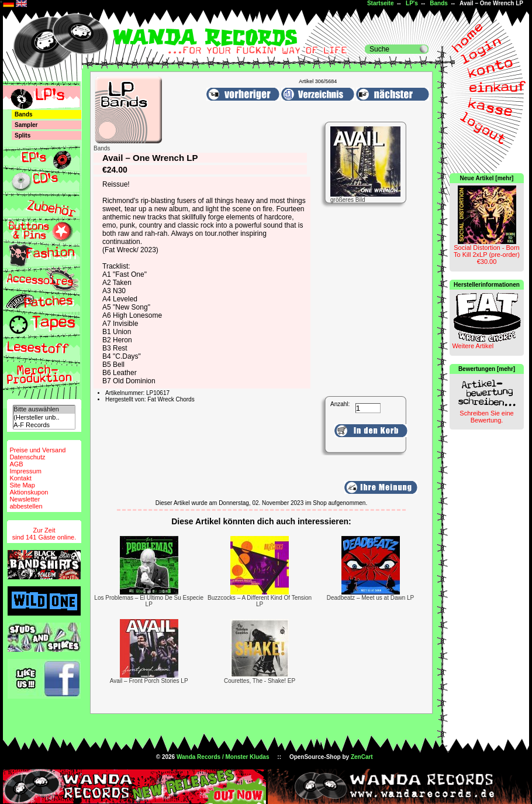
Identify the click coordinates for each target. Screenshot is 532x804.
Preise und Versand (37, 450)
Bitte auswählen (44, 409)
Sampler (26, 125)
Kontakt (20, 478)
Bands (439, 3)
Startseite (381, 3)
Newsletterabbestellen (26, 503)
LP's (412, 3)
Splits (23, 135)
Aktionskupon (29, 492)
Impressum (25, 471)
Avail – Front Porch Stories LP (149, 681)
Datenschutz (27, 457)
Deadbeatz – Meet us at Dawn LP (371, 598)
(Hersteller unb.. (44, 418)
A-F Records (44, 425)
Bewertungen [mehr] (487, 369)
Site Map (22, 485)
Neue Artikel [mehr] (487, 178)
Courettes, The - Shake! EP (260, 681)
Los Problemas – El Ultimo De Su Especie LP (149, 601)
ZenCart (362, 757)
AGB (16, 464)
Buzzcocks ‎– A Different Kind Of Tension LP (260, 601)
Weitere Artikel (473, 346)
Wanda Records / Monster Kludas (223, 757)
